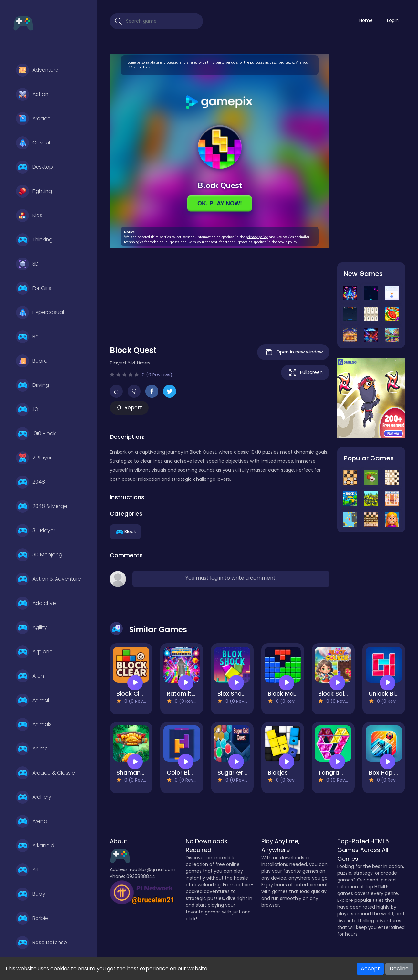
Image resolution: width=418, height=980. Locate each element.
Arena (32, 821)
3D (27, 264)
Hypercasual (40, 312)
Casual (33, 143)
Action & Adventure (49, 579)
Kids (29, 216)
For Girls (34, 288)
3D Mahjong (39, 555)
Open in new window (293, 352)
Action (32, 94)
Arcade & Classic (46, 773)
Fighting (34, 191)
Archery (34, 797)
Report (129, 408)
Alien (30, 676)
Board (32, 361)
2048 (31, 482)
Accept (370, 969)
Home (366, 20)
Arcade (33, 119)
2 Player (34, 458)
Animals (34, 724)
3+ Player (36, 531)
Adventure (37, 70)
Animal (33, 700)
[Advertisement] (220, 293)
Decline (399, 969)
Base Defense (42, 943)
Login (393, 20)
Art (28, 870)
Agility (31, 627)
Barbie (32, 918)
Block (125, 531)
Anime (32, 749)
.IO (27, 409)
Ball (28, 337)
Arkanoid (35, 846)
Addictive (36, 603)
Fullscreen (305, 373)
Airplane (34, 652)
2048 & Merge (42, 506)
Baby (31, 894)
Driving (33, 385)
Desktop (35, 167)
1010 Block (36, 434)
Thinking (34, 240)
